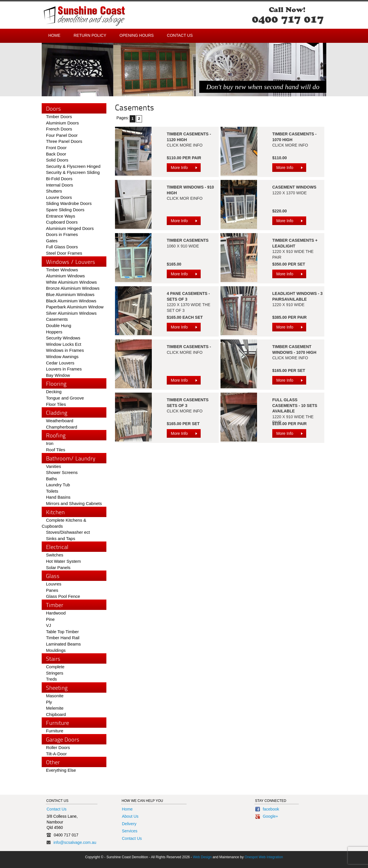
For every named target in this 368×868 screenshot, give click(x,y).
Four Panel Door (62, 135)
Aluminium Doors (62, 123)
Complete (55, 667)
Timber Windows (62, 270)
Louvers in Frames (64, 369)
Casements (57, 319)
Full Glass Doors (62, 247)
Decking (54, 392)
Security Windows (63, 338)
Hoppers (54, 332)
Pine (50, 619)
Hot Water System (63, 561)
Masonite (55, 696)
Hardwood (56, 613)
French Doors (59, 129)
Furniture (55, 731)
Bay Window (58, 375)
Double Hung (59, 325)
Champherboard (62, 427)
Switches (55, 555)
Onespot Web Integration (264, 857)
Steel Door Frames (64, 253)
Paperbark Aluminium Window (75, 307)
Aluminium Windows (65, 276)
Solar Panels (58, 568)
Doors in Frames (62, 234)
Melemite (55, 708)
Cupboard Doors (62, 222)
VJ (49, 625)
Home (54, 35)
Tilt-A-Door (56, 754)
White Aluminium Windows (71, 282)
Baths (51, 479)
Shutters (54, 191)
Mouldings (56, 650)
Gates (52, 241)
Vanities (53, 466)
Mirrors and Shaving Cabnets (74, 503)
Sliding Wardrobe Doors (69, 203)
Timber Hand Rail (63, 638)
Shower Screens (62, 472)
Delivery (129, 824)
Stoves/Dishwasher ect (68, 532)
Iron (50, 443)
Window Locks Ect (64, 344)
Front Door (56, 148)
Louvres (54, 584)
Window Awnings (62, 357)
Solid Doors (57, 160)
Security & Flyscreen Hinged (73, 166)
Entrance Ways (61, 216)
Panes (52, 590)
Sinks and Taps (61, 538)
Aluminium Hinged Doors (70, 228)
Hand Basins (58, 497)
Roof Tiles (56, 450)
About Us (130, 816)
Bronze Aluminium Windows (73, 288)
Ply (49, 702)
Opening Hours (137, 35)
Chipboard (56, 714)
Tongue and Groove (65, 398)
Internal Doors (60, 185)
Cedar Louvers (60, 363)
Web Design (202, 857)
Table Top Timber (62, 632)
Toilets (52, 491)
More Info (186, 169)
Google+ (267, 816)
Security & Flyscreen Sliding (73, 172)
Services (130, 831)
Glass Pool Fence (63, 596)
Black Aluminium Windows (71, 301)
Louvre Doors (59, 197)
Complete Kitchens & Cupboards (64, 523)
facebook (267, 809)
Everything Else (61, 770)
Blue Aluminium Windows (70, 294)
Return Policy (90, 35)
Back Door (56, 154)
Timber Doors (59, 117)
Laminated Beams (63, 644)
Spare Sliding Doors (65, 210)
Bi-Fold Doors (59, 179)
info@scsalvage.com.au (75, 842)
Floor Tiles (56, 404)
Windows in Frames (65, 350)
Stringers (55, 673)
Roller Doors (58, 747)
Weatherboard (60, 421)
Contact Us (180, 35)
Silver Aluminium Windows (71, 313)
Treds (51, 679)
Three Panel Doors (64, 141)
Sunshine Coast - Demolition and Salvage (84, 16)
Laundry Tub (58, 485)
